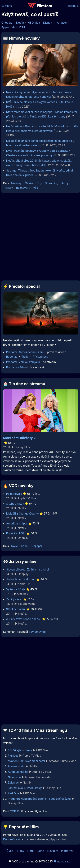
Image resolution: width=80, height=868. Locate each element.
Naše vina (14, 777)
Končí (25, 546)
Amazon (62, 23)
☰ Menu (7, 6)
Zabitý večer (14, 599)
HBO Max (34, 23)
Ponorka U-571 (16, 533)
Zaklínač (13, 783)
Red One (13, 793)
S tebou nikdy (15, 504)
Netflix (20, 23)
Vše (36, 188)
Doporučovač (12, 839)
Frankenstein (16, 766)
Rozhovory (23, 188)
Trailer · (27, 357)
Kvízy (65, 183)
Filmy (21, 851)
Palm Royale (14, 494)
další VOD (19, 27)
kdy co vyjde (37, 632)
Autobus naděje (18, 772)
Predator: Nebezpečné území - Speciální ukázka (39, 799)
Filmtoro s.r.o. (62, 861)
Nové (14, 546)
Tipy (39, 183)
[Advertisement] (39, 237)
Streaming (52, 183)
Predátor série (15, 367)
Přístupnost (40, 357)
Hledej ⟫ (73, 6)
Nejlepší (37, 546)
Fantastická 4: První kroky (25, 788)
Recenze (12, 357)
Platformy (67, 851)
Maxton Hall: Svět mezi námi (26, 761)
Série (41, 851)
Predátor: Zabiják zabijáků (23, 362)
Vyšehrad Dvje (16, 589)
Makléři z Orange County (23, 514)
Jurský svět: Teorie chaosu (24, 619)
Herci (31, 851)
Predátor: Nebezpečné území (25, 352)
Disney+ (48, 23)
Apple (5, 27)
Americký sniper (17, 523)
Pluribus (13, 756)
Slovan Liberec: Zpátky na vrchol (28, 569)
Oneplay (7, 23)
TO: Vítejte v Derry (20, 750)
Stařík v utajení (16, 609)
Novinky (16, 183)
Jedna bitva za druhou (21, 579)
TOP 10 (15, 811)
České (29, 183)
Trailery (8, 188)
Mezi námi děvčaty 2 (19, 438)
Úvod (10, 851)
